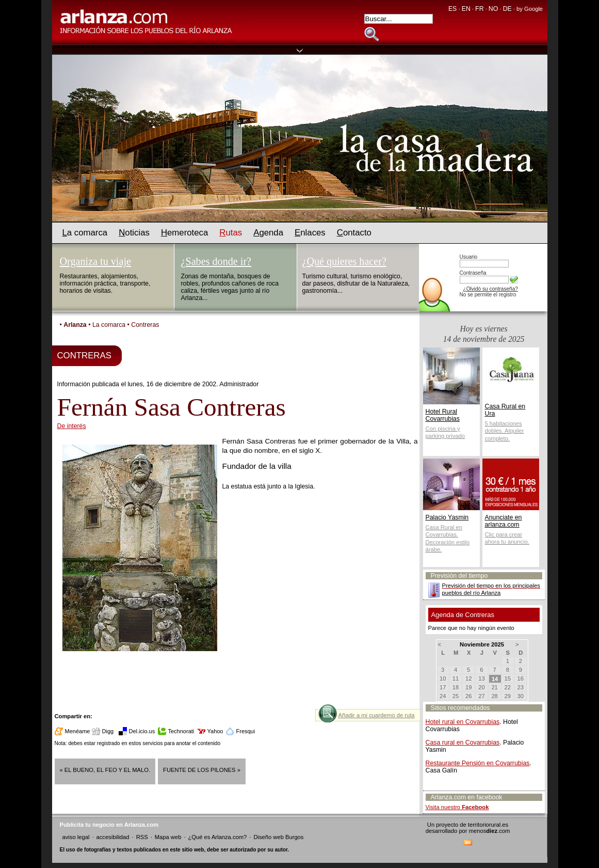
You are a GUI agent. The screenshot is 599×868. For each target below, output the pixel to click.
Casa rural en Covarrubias (463, 743)
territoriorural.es (488, 825)
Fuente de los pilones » (202, 770)
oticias (134, 233)
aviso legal (76, 837)
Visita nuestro (457, 807)
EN (466, 9)
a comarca (85, 233)
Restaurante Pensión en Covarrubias (478, 763)
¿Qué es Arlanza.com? (218, 837)
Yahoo (215, 731)
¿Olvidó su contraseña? (491, 289)
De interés (72, 426)
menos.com (490, 831)
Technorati (181, 731)
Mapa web (168, 837)
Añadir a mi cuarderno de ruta (376, 715)
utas (231, 233)
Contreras (145, 325)
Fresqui (246, 731)
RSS (142, 837)
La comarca (109, 325)
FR (479, 9)
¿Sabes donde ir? (216, 261)
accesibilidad (112, 837)
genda (268, 233)
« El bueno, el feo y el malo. (105, 770)
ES (452, 9)
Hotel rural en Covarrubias (463, 722)
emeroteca (184, 233)
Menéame (78, 731)
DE (507, 9)
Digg (108, 731)
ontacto (354, 233)
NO (493, 9)
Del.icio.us (142, 731)
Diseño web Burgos (278, 837)
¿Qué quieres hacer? (344, 261)
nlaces (310, 233)
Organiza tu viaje (95, 261)
